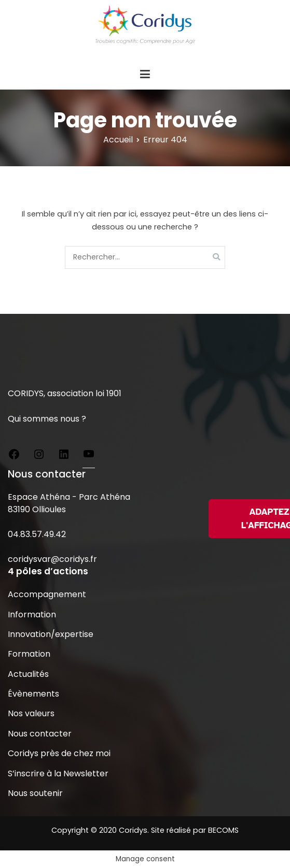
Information (32, 614)
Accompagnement (47, 594)
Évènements (33, 694)
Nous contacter (40, 734)
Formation (29, 654)
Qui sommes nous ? (47, 419)
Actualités (28, 674)
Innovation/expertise (51, 634)
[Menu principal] (145, 75)
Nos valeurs (31, 713)
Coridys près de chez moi (59, 753)
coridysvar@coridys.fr (52, 559)
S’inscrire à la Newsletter (58, 773)
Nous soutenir (35, 793)
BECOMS (223, 830)
